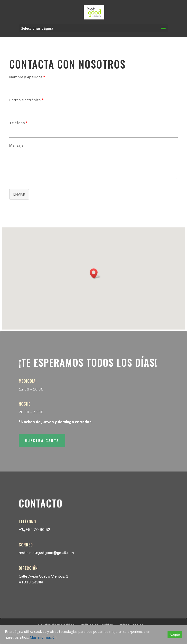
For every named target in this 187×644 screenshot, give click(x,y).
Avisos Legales (131, 625)
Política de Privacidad (56, 625)
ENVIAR (19, 194)
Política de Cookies (97, 625)
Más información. (43, 637)
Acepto (175, 635)
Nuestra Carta (42, 440)
